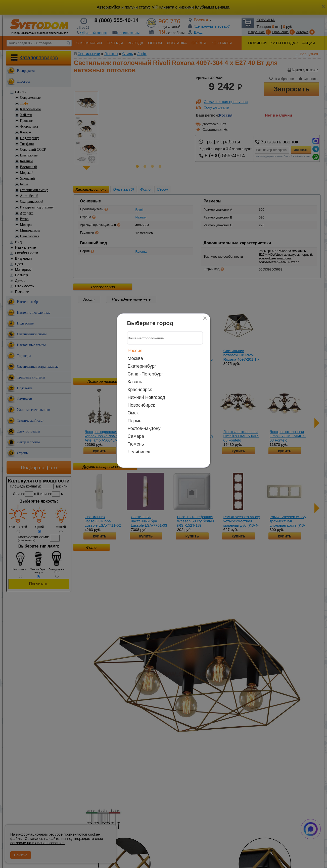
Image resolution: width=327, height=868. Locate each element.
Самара (136, 436)
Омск (133, 413)
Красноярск (140, 390)
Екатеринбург (142, 366)
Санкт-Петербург (145, 374)
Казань (135, 382)
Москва (135, 358)
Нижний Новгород (146, 397)
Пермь (135, 421)
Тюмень (136, 444)
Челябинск (139, 452)
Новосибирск (141, 405)
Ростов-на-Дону (144, 428)
